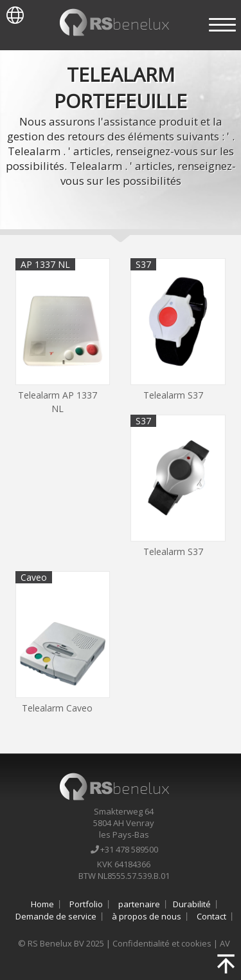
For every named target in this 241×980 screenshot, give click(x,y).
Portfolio (86, 904)
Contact (211, 916)
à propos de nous (147, 916)
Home (42, 904)
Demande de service (56, 916)
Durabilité (192, 904)
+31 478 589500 (123, 849)
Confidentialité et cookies (162, 943)
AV (225, 943)
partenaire (139, 904)
